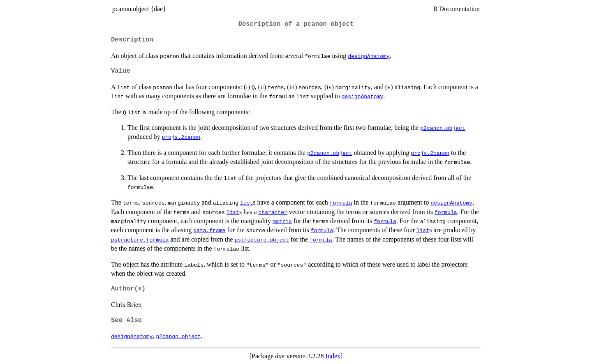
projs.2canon (181, 137)
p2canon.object (443, 128)
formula (341, 203)
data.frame (209, 230)
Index (333, 356)
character (273, 212)
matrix (282, 221)
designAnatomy (369, 56)
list (246, 203)
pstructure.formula (140, 240)
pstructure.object (262, 240)
